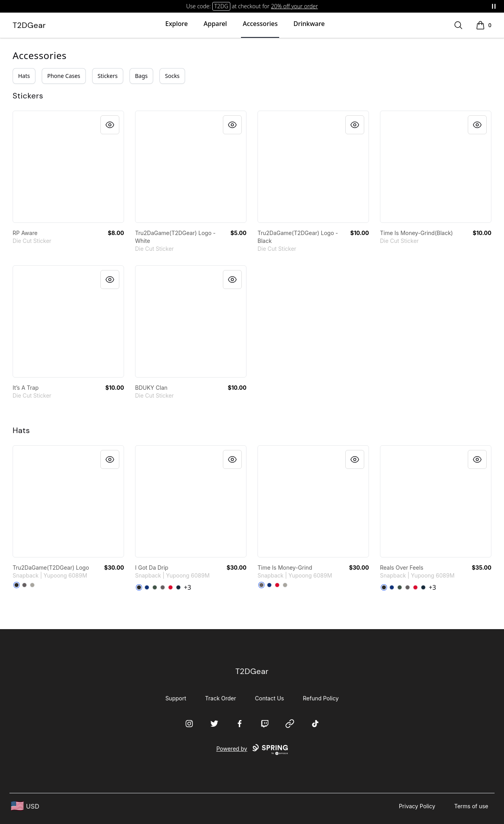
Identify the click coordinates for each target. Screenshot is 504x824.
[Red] (170, 587)
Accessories (260, 24)
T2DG (221, 6)
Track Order (221, 698)
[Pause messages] (494, 6)
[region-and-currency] (25, 806)
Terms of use (471, 806)
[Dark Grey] (24, 585)
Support (176, 698)
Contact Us (270, 698)
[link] (68, 167)
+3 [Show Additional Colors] (187, 587)
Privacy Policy (417, 806)
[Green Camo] (155, 587)
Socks (172, 76)
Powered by (252, 750)
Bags (141, 76)
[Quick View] (110, 125)
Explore (177, 24)
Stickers (108, 76)
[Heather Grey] (32, 585)
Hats (24, 76)
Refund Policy (321, 698)
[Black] (17, 585)
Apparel (215, 24)
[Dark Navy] (178, 587)
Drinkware (309, 24)
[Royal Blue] (147, 587)
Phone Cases (64, 76)
